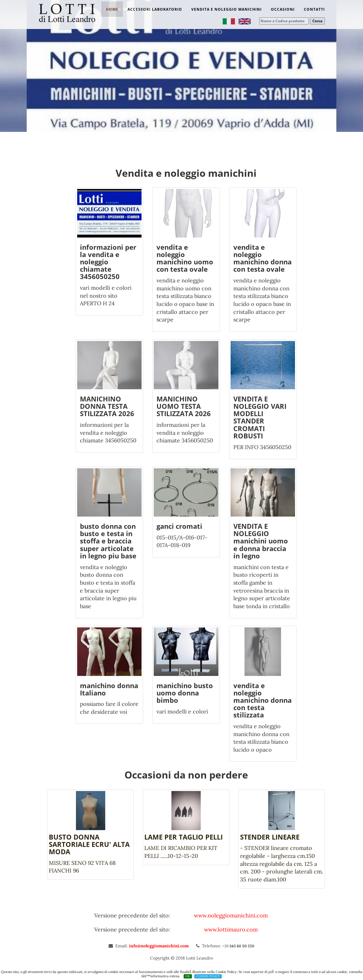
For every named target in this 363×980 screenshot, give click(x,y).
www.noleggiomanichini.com (231, 915)
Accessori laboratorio (155, 9)
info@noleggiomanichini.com (160, 946)
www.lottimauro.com (231, 929)
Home (112, 9)
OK (188, 976)
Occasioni (283, 9)
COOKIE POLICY (208, 976)
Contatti (314, 9)
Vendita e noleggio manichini (226, 9)
